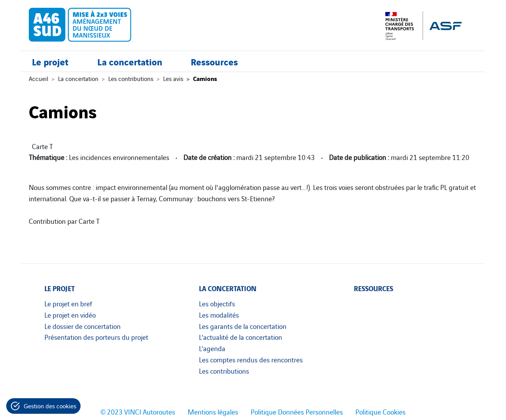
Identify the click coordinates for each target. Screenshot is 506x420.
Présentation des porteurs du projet (96, 337)
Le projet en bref (68, 303)
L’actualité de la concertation (241, 337)
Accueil (39, 78)
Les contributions (131, 78)
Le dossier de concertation (83, 326)
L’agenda (212, 348)
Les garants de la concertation (243, 326)
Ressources (214, 61)
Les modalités (219, 315)
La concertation (130, 61)
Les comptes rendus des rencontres (251, 359)
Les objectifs (217, 303)
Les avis (173, 78)
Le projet (50, 61)
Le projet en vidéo (70, 315)
